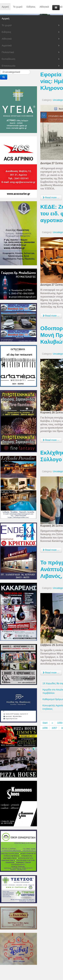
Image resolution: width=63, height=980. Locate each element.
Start (45, 723)
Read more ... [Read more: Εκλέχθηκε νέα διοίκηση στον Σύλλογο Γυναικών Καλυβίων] (51, 550)
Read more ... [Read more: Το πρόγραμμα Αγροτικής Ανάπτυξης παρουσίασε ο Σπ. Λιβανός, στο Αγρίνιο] (51, 673)
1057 (54, 728)
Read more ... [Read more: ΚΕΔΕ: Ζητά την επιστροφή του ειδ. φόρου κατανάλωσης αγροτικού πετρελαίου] (51, 316)
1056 (45, 728)
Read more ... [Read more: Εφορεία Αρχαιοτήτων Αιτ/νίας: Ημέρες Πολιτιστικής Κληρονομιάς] (51, 198)
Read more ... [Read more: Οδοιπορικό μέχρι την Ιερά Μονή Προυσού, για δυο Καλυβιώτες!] (51, 440)
